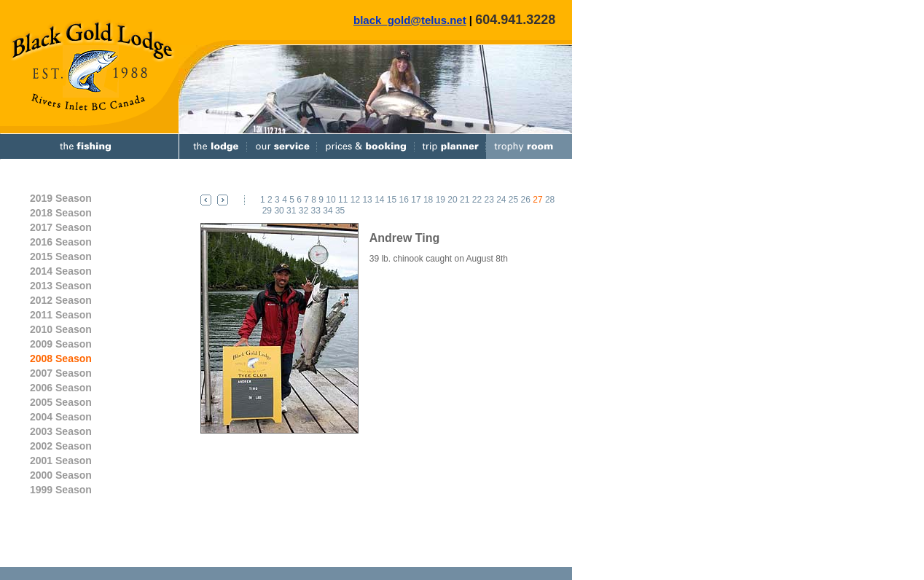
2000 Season (61, 475)
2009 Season (61, 344)
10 (330, 200)
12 (355, 200)
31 (291, 211)
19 (441, 200)
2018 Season (61, 213)
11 (343, 200)
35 (340, 211)
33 (316, 211)
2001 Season (61, 461)
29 (267, 211)
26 (526, 200)
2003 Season (61, 431)
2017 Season (61, 227)
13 (367, 200)
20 (452, 200)
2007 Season (61, 373)
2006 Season (61, 388)
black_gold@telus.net (410, 20)
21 (465, 200)
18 (428, 200)
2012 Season (61, 300)
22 (477, 200)
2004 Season (61, 417)
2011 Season (61, 315)
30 (279, 211)
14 (379, 200)
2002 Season (61, 446)
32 (304, 211)
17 (416, 200)
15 (392, 200)
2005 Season (61, 402)
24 (501, 200)
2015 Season (61, 256)
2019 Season (61, 198)
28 (550, 200)
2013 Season (61, 286)
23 (489, 200)
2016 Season (61, 242)
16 (404, 200)
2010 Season (61, 329)
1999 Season (61, 490)
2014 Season (61, 271)
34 (328, 211)
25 (513, 200)
